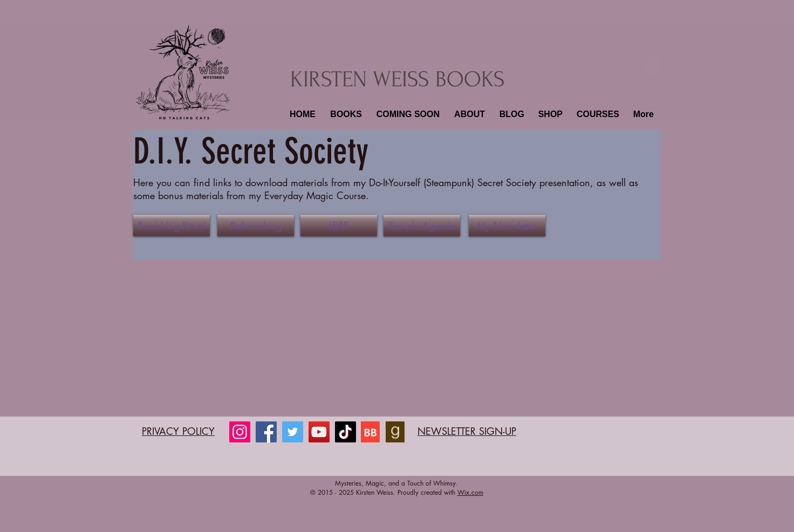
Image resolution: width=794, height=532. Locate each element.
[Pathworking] (256, 226)
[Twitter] (293, 432)
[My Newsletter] (507, 226)
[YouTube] (319, 432)
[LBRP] (339, 226)
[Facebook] (266, 432)
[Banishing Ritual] (172, 226)
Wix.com (470, 492)
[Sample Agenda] (422, 226)
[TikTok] (345, 432)
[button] (345, 114)
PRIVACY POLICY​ (178, 431)
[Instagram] (240, 432)
